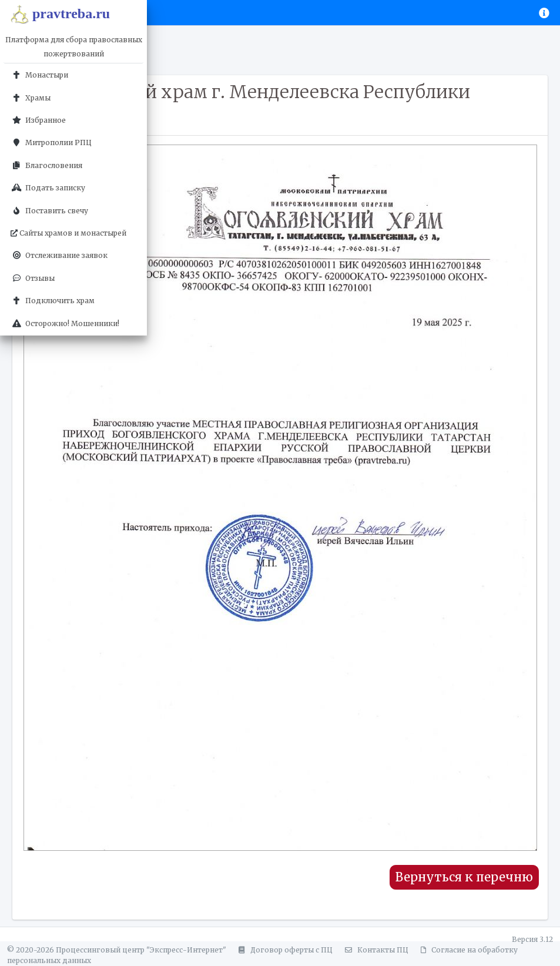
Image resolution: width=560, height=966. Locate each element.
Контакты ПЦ (375, 950)
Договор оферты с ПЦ (284, 950)
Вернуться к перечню (464, 877)
